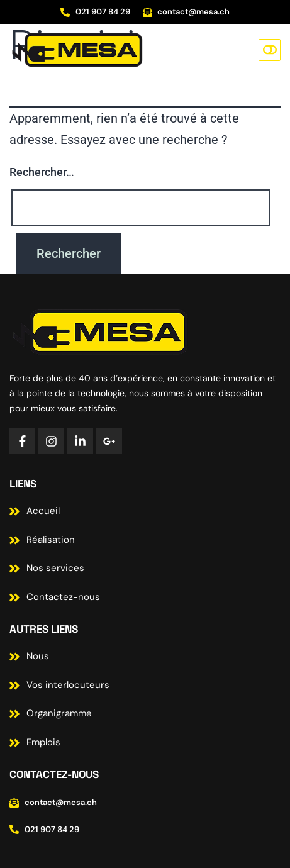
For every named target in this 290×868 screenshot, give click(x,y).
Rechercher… (42, 172)
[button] (270, 50)
